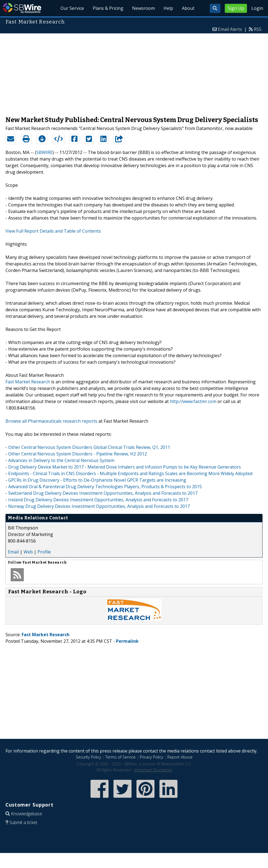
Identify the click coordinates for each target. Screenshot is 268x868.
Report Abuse (180, 757)
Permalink (127, 641)
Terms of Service (120, 757)
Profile (44, 552)
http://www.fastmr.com (193, 401)
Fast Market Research (28, 382)
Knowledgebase (27, 814)
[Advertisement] (134, 72)
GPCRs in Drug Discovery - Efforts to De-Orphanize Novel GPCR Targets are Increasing (97, 480)
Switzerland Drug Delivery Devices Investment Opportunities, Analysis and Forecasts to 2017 (103, 493)
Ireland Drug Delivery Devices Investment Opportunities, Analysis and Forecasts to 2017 (98, 500)
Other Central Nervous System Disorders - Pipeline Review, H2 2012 (78, 454)
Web (28, 552)
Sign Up (236, 8)
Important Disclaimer (153, 770)
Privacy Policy (152, 757)
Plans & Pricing (108, 8)
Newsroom (143, 8)
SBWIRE (44, 152)
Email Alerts (230, 29)
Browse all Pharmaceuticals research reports (51, 421)
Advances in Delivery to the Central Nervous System (61, 460)
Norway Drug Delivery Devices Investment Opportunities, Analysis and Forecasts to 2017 (99, 506)
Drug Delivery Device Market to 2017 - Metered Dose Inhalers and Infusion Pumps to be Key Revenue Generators (125, 467)
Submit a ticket (23, 822)
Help (168, 8)
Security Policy (88, 757)
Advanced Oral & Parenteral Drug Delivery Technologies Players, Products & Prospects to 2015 (105, 487)
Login (257, 8)
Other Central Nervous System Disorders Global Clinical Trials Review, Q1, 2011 (89, 447)
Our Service (72, 8)
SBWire (22, 8)
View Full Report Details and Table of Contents (53, 231)
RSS (258, 29)
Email (13, 552)
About (188, 8)
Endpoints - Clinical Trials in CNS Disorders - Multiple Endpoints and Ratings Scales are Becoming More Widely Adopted (130, 473)
